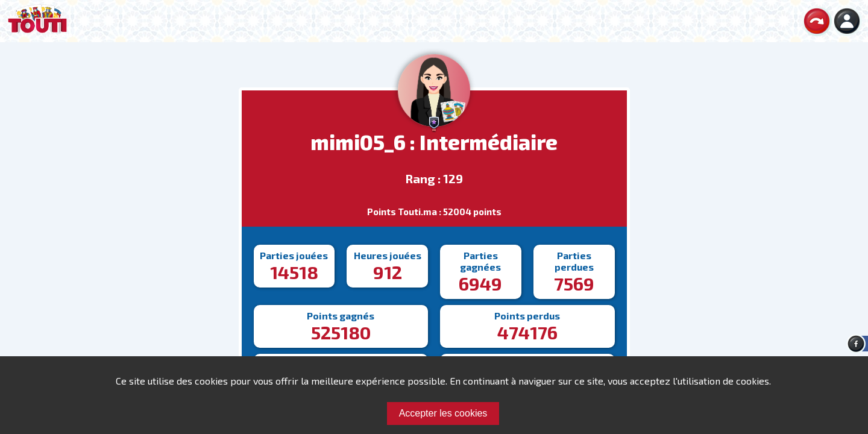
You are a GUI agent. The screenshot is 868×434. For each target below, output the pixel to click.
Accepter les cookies (443, 413)
